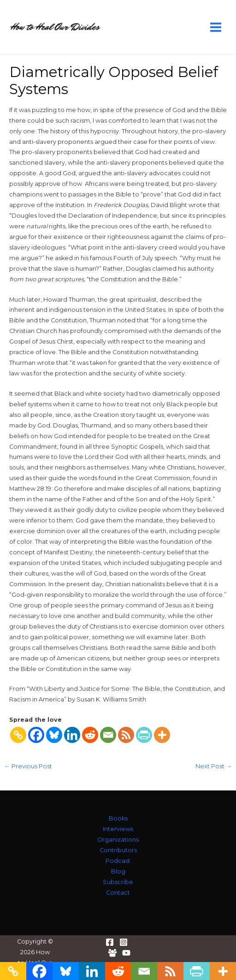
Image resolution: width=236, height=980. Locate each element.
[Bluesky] (54, 735)
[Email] (108, 735)
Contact (118, 893)
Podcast (118, 861)
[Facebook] (36, 735)
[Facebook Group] (112, 953)
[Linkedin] (72, 735)
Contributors (118, 850)
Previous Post (28, 767)
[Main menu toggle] (216, 27)
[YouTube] (126, 953)
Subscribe (118, 882)
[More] (162, 735)
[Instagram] (124, 942)
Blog (118, 871)
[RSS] (126, 735)
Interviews (118, 829)
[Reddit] (90, 735)
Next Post (214, 767)
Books (118, 818)
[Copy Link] (18, 735)
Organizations (118, 840)
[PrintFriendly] (144, 735)
